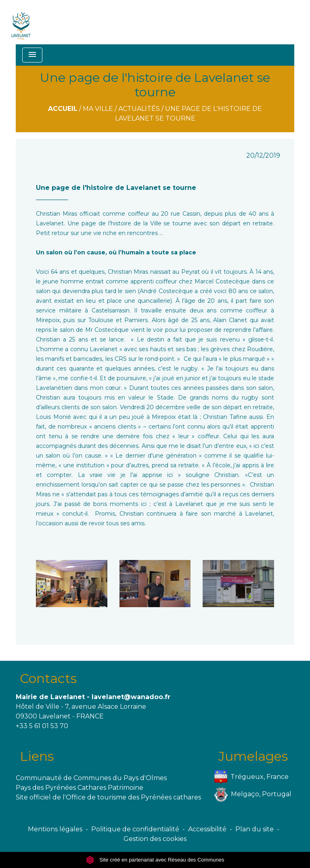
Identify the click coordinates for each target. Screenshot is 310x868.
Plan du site (254, 829)
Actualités (139, 109)
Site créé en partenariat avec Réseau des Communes (155, 860)
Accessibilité (207, 829)
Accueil (63, 109)
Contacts (48, 678)
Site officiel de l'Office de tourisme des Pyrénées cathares (108, 797)
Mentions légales (55, 829)
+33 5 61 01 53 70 (42, 726)
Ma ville (98, 109)
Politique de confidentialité (135, 829)
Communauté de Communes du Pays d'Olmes (91, 778)
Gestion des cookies (155, 839)
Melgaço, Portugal (253, 794)
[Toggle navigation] (32, 55)
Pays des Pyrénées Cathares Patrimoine (80, 788)
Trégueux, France (251, 777)
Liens (37, 756)
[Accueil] (21, 22)
